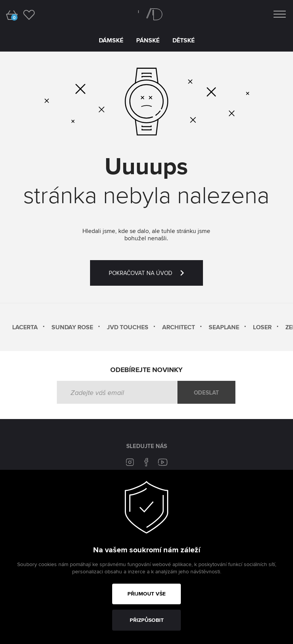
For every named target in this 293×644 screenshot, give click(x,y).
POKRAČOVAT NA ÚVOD (156, 278)
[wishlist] (29, 14)
